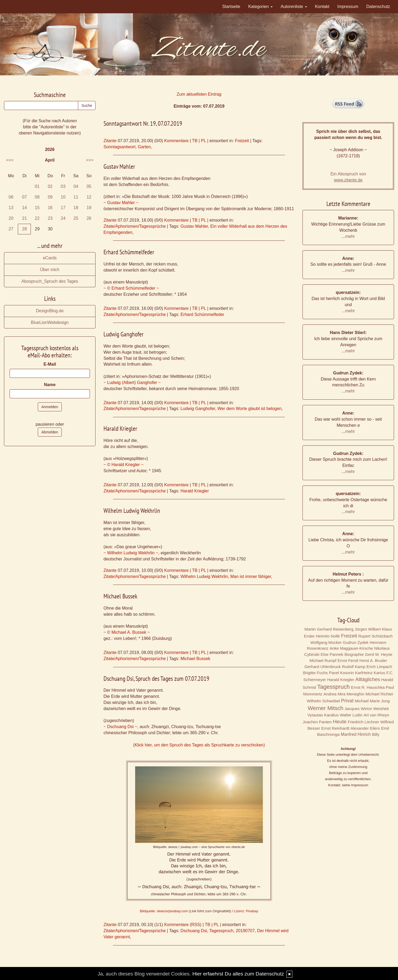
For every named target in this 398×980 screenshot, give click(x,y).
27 (11, 229)
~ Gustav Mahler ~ (121, 203)
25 (76, 218)
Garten (144, 147)
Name (50, 385)
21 (24, 218)
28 (24, 229)
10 (63, 197)
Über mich (50, 270)
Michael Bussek (195, 659)
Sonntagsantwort (119, 147)
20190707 (245, 931)
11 (76, 197)
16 (50, 208)
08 (37, 197)
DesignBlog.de (50, 311)
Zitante (110, 141)
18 (76, 208)
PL (203, 141)
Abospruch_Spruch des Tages (50, 281)
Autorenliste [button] (294, 7)
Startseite (231, 7)
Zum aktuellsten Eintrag (199, 94)
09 (50, 197)
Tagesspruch (221, 931)
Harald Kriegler (195, 491)
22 (37, 218)
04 (76, 186)
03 (63, 186)
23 (50, 218)
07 (24, 197)
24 (63, 218)
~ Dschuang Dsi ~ (120, 727)
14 (24, 208)
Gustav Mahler (194, 226)
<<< (10, 160)
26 (89, 218)
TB (195, 141)
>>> (90, 160)
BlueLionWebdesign (50, 322)
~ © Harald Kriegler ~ (124, 465)
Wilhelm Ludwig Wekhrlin (204, 576)
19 (89, 208)
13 (11, 208)
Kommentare (176, 141)
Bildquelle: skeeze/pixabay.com (164, 911)
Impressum (348, 7)
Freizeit (242, 141)
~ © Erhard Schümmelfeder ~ (131, 288)
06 (11, 197)
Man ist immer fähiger (251, 576)
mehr (350, 236)
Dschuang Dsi (194, 931)
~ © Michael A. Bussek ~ (127, 632)
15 (37, 208)
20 (11, 218)
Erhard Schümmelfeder (202, 314)
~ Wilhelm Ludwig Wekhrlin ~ (131, 553)
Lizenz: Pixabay (246, 911)
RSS (196, 925)
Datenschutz (378, 7)
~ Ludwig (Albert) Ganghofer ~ (132, 383)
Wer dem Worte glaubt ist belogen (249, 409)
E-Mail (50, 364)
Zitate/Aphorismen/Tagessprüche (135, 226)
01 (37, 186)
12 (89, 197)
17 (63, 208)
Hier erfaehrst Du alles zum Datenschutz (238, 974)
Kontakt (322, 7)
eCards (50, 258)
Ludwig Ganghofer (198, 409)
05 (89, 186)
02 (50, 186)
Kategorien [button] (260, 7)
